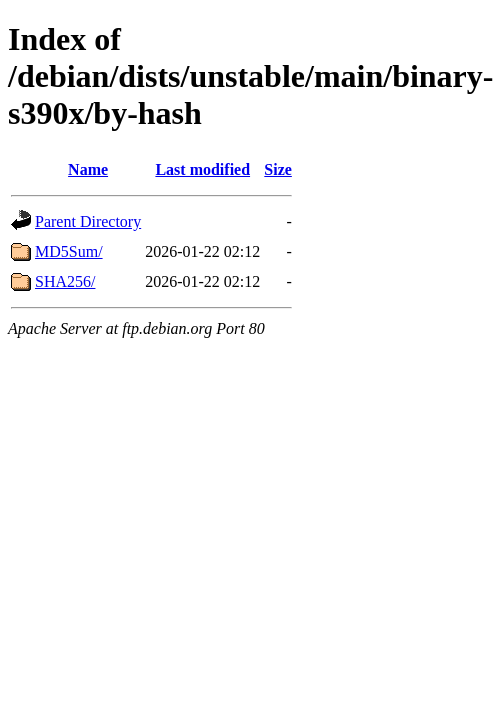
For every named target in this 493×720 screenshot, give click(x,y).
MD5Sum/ (69, 251)
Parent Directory (88, 221)
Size (278, 169)
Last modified (202, 169)
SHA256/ (65, 281)
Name (88, 169)
